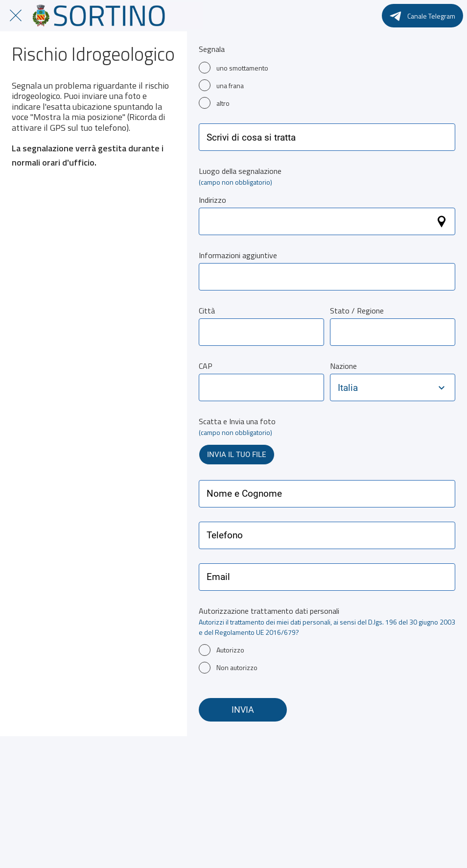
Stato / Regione (357, 311)
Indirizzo (212, 200)
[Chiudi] (16, 16)
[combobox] (384, 388)
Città (207, 311)
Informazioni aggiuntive (238, 255)
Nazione (343, 366)
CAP (206, 366)
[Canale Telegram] (422, 16)
